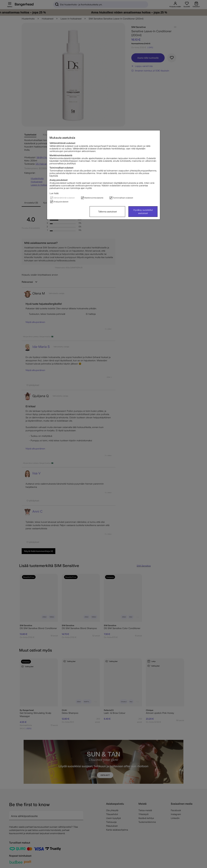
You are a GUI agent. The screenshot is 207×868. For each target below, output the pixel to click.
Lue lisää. (54, 193)
